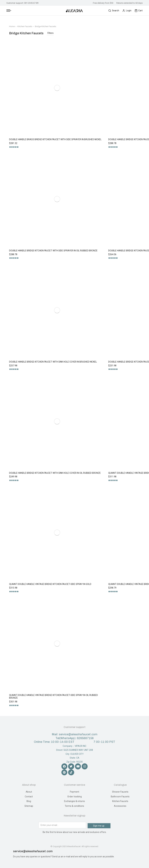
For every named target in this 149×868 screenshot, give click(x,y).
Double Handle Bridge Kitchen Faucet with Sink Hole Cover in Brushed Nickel (53, 362)
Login (127, 11)
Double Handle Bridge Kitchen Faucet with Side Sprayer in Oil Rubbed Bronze (53, 251)
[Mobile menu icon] (9, 11)
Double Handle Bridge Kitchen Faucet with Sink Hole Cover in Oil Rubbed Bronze (55, 473)
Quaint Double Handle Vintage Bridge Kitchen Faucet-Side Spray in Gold (50, 584)
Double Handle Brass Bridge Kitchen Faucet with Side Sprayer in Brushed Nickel (55, 139)
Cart (139, 11)
